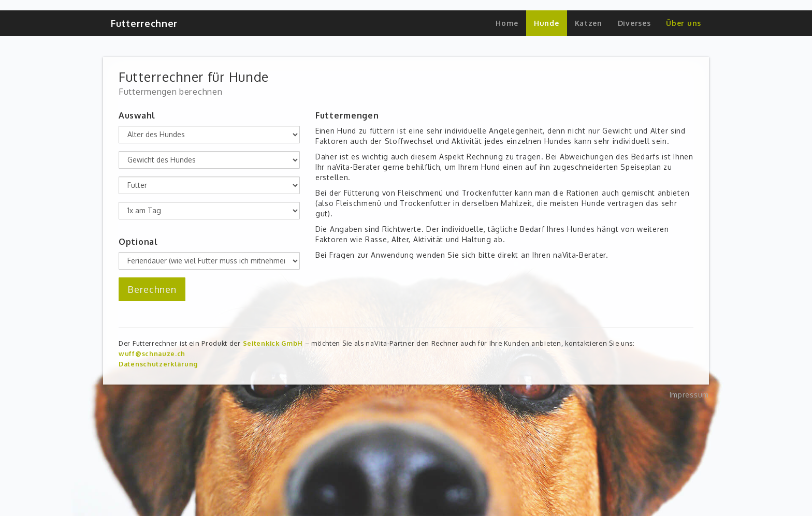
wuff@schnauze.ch (152, 353)
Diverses (634, 23)
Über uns (684, 23)
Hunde (547, 23)
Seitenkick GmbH (273, 343)
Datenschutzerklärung (158, 364)
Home (507, 23)
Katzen (589, 23)
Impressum (689, 395)
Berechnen (152, 289)
